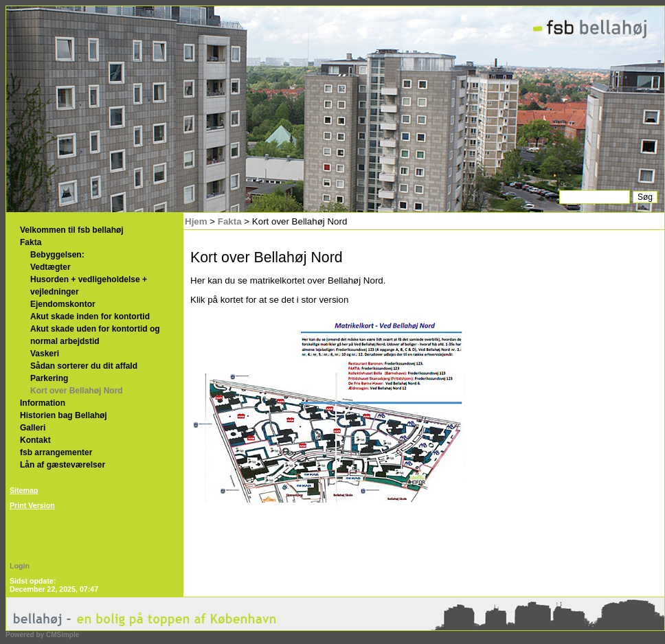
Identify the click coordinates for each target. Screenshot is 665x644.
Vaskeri (45, 354)
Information (43, 403)
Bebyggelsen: (57, 255)
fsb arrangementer (56, 452)
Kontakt (35, 440)
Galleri (33, 428)
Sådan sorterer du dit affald (84, 366)
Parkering (49, 378)
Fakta (31, 242)
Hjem (196, 221)
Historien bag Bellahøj (64, 415)
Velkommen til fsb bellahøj (72, 230)
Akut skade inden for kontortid (92, 317)
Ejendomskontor (63, 304)
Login (20, 566)
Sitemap (24, 490)
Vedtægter (50, 267)
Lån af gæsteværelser (63, 465)
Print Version (32, 505)
